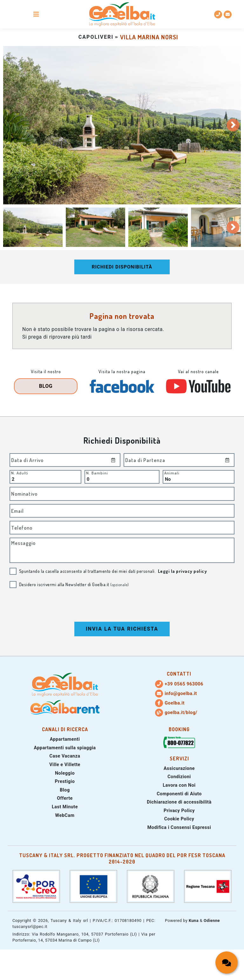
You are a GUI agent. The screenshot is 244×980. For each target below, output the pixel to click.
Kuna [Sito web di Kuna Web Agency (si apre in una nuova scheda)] (194, 920)
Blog (46, 386)
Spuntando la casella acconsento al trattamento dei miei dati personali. (113, 571)
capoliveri (96, 37)
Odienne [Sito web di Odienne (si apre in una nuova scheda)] (212, 920)
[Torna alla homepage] (122, 14)
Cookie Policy (179, 819)
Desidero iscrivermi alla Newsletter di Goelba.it (74, 584)
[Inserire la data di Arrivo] (113, 460)
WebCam (65, 815)
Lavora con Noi (179, 785)
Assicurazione (179, 768)
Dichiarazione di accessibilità (179, 802)
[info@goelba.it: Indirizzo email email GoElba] (228, 14)
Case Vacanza (65, 756)
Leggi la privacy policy (183, 571)
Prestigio (65, 781)
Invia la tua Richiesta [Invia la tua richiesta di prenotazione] (122, 629)
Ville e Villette (65, 765)
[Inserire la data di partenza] (179, 460)
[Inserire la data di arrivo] (65, 460)
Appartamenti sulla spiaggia (65, 748)
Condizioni (179, 777)
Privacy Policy (179, 811)
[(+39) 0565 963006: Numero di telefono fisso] (218, 14)
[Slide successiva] (233, 125)
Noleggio (65, 773)
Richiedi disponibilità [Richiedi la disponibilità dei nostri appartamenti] (122, 267)
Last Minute (65, 807)
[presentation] (122, 606)
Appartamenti (65, 739)
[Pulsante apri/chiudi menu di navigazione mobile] (36, 14)
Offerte (65, 798)
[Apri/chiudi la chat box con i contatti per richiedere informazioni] (227, 963)
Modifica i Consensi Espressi (179, 828)
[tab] (33, 227)
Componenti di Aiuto (179, 794)
